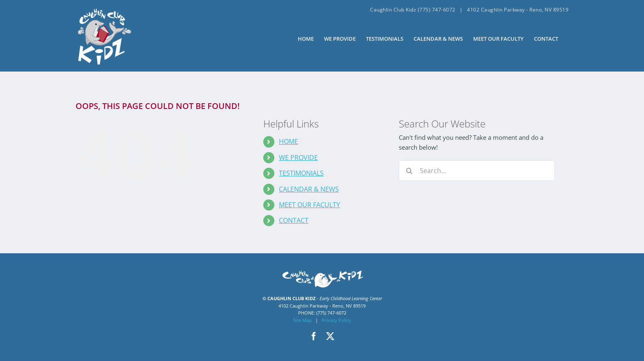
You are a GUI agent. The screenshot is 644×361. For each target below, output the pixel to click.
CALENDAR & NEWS (309, 189)
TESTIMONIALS (301, 173)
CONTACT (294, 220)
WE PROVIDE (298, 157)
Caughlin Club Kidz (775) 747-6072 (413, 10)
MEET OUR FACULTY (309, 205)
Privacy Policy (336, 320)
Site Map (302, 320)
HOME (289, 141)
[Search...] (477, 171)
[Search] (409, 171)
